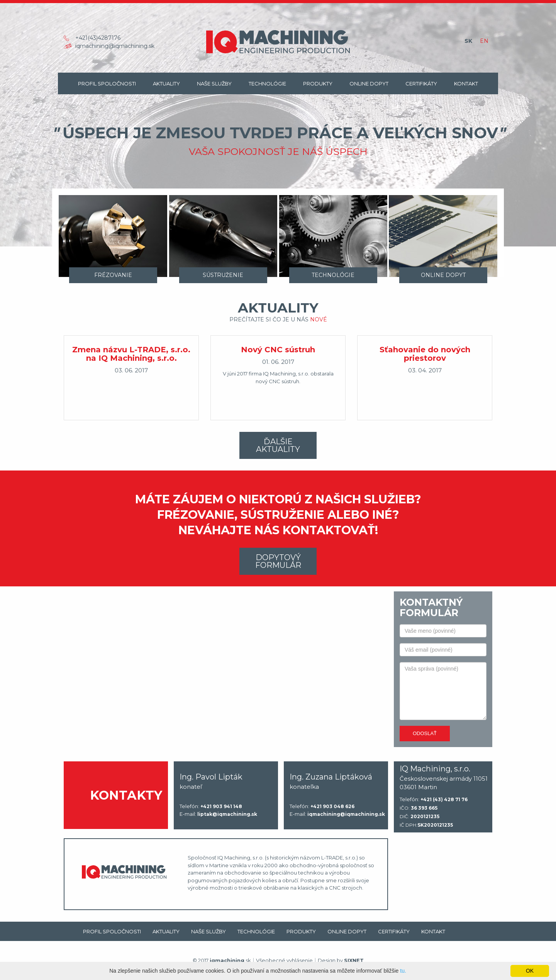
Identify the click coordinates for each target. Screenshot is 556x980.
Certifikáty (421, 83)
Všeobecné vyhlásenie (284, 960)
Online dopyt (369, 83)
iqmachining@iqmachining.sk (115, 46)
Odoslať (425, 733)
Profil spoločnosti (107, 83)
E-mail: (218, 814)
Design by (341, 960)
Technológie (267, 83)
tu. (403, 971)
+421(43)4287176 (98, 38)
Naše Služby (214, 83)
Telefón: (211, 807)
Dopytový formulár (278, 561)
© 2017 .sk (222, 960)
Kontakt (466, 83)
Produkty (318, 83)
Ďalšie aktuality (278, 445)
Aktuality (166, 83)
